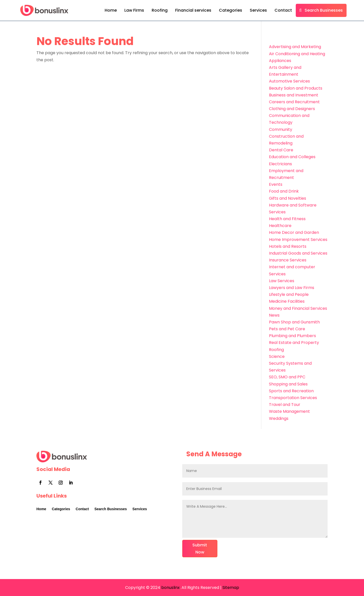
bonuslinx (170, 588)
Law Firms (134, 10)
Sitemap (231, 588)
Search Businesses (324, 10)
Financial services (193, 10)
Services (258, 10)
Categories (231, 10)
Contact (283, 10)
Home (111, 10)
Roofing (160, 10)
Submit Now (200, 548)
